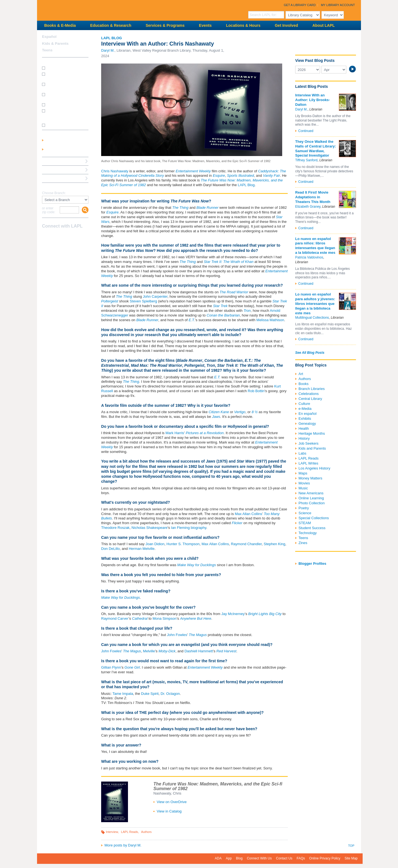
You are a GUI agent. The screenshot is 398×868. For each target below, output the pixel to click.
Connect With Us (259, 858)
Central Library (310, 399)
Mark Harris (175, 433)
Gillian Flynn (111, 667)
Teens (303, 538)
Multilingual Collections (312, 318)
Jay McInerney (233, 614)
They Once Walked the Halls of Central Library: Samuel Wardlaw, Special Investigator (315, 149)
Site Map (351, 858)
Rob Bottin (256, 391)
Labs (302, 453)
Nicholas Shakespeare (150, 528)
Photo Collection (312, 503)
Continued (306, 131)
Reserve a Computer (59, 161)
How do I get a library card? (67, 68)
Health (304, 428)
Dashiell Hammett (199, 651)
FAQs (301, 858)
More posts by (123, 845)
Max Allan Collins (249, 514)
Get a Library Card (300, 5)
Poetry (304, 508)
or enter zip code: (49, 210)
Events (205, 25)
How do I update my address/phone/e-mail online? (63, 115)
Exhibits (305, 419)
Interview (112, 832)
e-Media (305, 409)
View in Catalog (169, 811)
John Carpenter (155, 296)
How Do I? (51, 61)
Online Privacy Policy (325, 858)
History (304, 438)
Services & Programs (165, 25)
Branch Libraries (312, 389)
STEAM (305, 523)
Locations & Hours (243, 25)
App (229, 858)
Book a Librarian (56, 178)
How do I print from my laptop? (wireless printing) (66, 86)
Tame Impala (123, 694)
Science (305, 513)
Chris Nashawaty (115, 171)
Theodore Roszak (115, 528)
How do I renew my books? (67, 104)
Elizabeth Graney (308, 207)
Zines (303, 543)
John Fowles (177, 635)
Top (351, 846)
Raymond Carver (115, 618)
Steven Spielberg (143, 301)
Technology (308, 533)
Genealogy (307, 424)
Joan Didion (155, 544)
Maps (303, 473)
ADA (218, 858)
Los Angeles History (314, 468)
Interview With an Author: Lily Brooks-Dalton (313, 100)
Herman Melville (142, 549)
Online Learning (311, 498)
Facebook (46, 237)
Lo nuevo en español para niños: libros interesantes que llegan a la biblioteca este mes (315, 246)
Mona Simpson (165, 618)
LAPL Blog (112, 38)
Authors (146, 832)
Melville (149, 651)
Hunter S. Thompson (183, 544)
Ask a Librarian (55, 170)
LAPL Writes (308, 463)
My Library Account (338, 5)
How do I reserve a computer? (61, 96)
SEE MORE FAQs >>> (63, 125)
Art (301, 374)
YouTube (65, 237)
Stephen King (274, 544)
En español (307, 414)
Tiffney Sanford (306, 160)
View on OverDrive (172, 802)
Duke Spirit (150, 694)
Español (49, 37)
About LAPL (324, 25)
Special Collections (314, 518)
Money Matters (310, 478)
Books (303, 384)
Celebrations (309, 394)
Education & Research (111, 25)
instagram (55, 237)
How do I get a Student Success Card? (64, 76)
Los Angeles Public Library (105, 10)
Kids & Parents (55, 43)
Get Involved (286, 25)
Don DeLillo (110, 549)
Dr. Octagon (170, 694)
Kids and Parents (312, 448)
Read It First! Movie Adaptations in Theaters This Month (313, 197)
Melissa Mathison (270, 320)
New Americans (311, 493)
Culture (304, 404)
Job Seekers (308, 443)
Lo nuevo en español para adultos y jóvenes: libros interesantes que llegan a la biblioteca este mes (315, 304)
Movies (304, 483)
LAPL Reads (130, 832)
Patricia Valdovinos (309, 257)
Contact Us (284, 858)
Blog (239, 858)
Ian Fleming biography (189, 528)
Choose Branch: (54, 193)
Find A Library (54, 187)
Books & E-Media (60, 25)
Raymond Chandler (246, 544)
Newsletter (75, 237)
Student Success (312, 528)
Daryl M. (108, 50)
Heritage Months (312, 433)
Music (303, 488)
